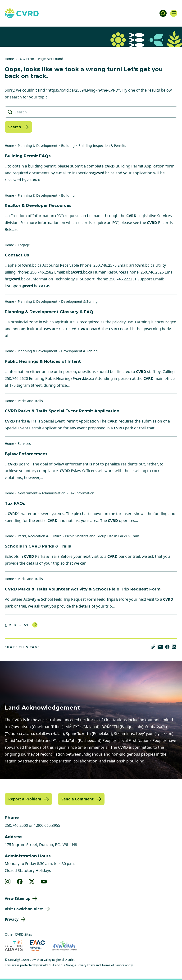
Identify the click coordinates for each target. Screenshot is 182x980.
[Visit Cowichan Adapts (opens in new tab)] (14, 946)
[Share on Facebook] (167, 647)
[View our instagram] (8, 882)
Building (68, 146)
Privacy (12, 919)
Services (24, 444)
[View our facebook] (20, 882)
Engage (24, 245)
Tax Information (82, 493)
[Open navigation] (174, 13)
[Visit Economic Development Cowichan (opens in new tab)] (64, 946)
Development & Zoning (79, 301)
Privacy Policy (86, 965)
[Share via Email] (160, 647)
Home (9, 59)
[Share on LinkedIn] (174, 647)
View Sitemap (18, 898)
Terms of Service (113, 965)
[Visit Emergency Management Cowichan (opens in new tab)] (37, 946)
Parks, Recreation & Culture (40, 536)
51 (26, 625)
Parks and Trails (30, 401)
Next (35, 625)
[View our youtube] (44, 882)
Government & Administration (42, 493)
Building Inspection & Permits (102, 146)
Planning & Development (38, 146)
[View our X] (32, 882)
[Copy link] (153, 647)
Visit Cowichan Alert (24, 909)
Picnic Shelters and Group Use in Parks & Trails (102, 536)
